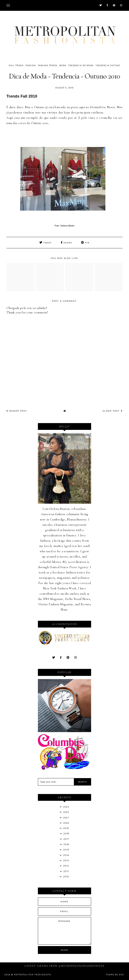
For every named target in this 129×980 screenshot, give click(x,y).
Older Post (113, 411)
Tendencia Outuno (108, 65)
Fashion (31, 65)
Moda (63, 65)
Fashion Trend (48, 65)
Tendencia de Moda (81, 65)
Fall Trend (16, 65)
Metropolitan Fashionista (33, 975)
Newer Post (17, 411)
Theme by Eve (115, 975)
